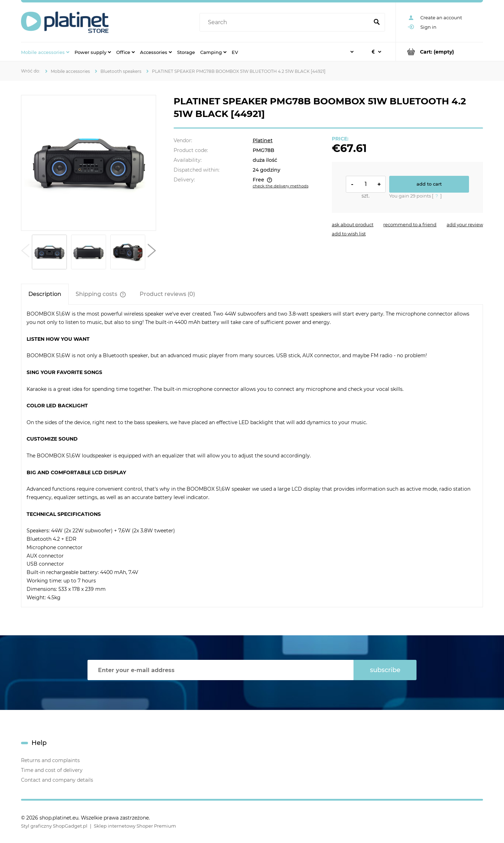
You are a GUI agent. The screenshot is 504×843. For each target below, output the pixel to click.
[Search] (377, 22)
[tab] (45, 294)
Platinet (263, 140)
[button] (25, 252)
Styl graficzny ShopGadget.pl (54, 826)
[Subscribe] (385, 670)
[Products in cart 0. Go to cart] (439, 52)
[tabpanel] (252, 456)
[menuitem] (45, 52)
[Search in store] (286, 22)
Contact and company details (57, 780)
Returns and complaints (50, 760)
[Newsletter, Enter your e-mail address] (220, 670)
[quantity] (366, 184)
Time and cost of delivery (52, 770)
